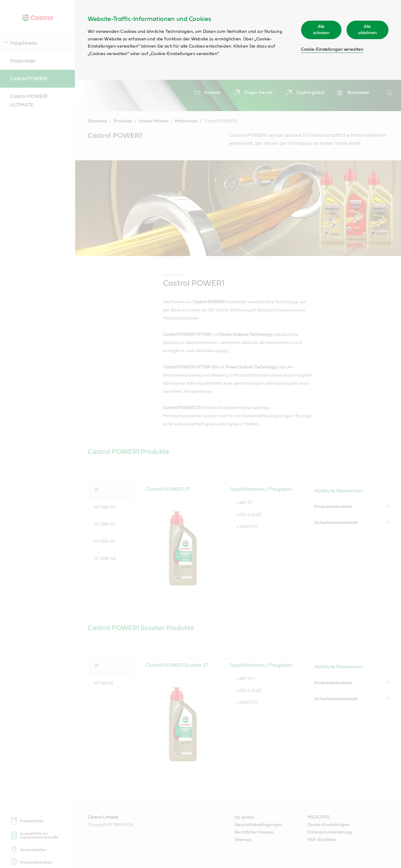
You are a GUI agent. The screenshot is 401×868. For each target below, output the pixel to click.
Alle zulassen (321, 30)
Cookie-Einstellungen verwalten (332, 49)
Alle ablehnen (367, 30)
